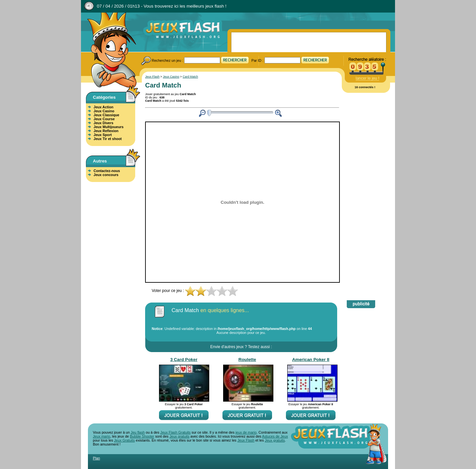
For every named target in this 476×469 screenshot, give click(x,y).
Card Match (191, 77)
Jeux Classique (106, 115)
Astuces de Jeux (275, 436)
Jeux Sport (103, 135)
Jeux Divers (103, 123)
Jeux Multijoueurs (109, 127)
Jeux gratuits (179, 436)
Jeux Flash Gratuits (176, 432)
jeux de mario (246, 432)
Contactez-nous (107, 171)
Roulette (247, 360)
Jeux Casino (104, 111)
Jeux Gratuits (124, 440)
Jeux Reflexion (106, 131)
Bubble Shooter (142, 436)
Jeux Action (103, 107)
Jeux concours (106, 175)
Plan (96, 458)
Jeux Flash (109, 51)
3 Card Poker (184, 360)
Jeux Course (104, 119)
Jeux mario (101, 436)
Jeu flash (138, 432)
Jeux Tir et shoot (108, 139)
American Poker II (311, 360)
